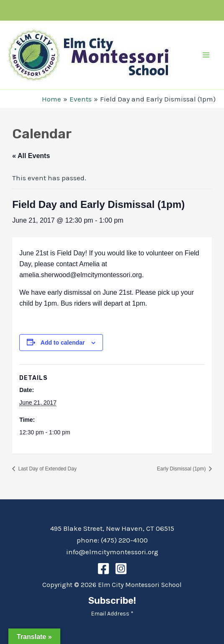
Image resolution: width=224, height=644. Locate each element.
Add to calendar (63, 343)
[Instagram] (121, 569)
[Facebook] (103, 569)
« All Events (31, 156)
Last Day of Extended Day (47, 469)
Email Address (112, 614)
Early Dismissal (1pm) (182, 469)
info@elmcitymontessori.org (112, 552)
